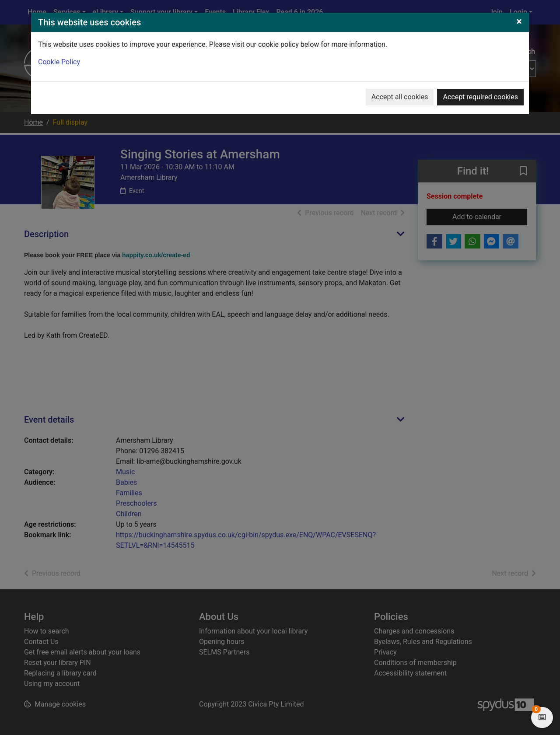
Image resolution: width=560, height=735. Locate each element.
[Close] (519, 21)
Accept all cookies (400, 97)
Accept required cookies (480, 97)
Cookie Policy (59, 62)
